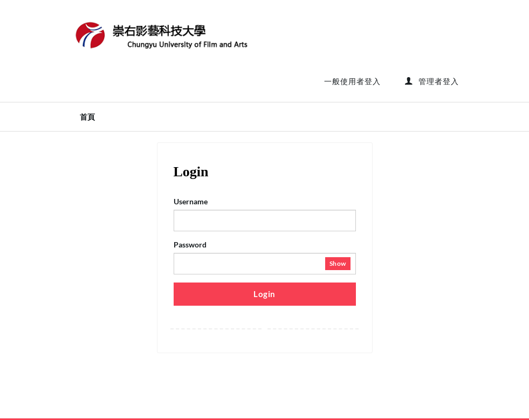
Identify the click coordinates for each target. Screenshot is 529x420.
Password (190, 245)
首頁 (88, 117)
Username (191, 201)
